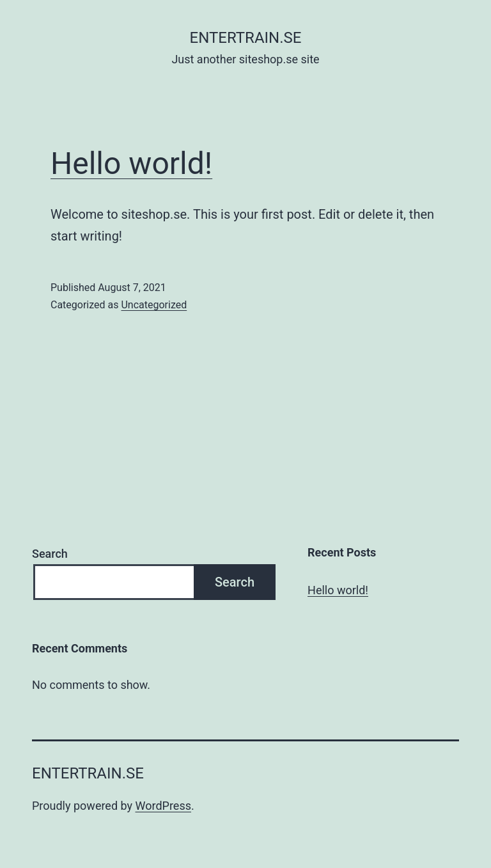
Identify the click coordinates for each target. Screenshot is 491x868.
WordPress (163, 806)
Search (50, 554)
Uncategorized (154, 305)
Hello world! (131, 163)
